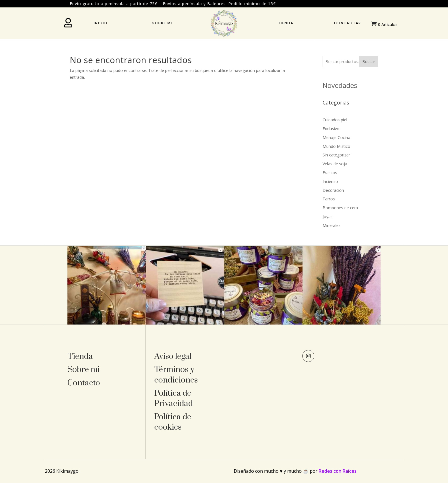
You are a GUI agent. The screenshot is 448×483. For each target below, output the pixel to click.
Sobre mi (162, 23)
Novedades (340, 85)
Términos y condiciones (176, 375)
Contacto (84, 383)
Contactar (348, 23)
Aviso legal (173, 356)
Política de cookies (173, 422)
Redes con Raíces (338, 471)
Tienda (286, 23)
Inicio (101, 23)
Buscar (369, 62)
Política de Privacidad (174, 398)
